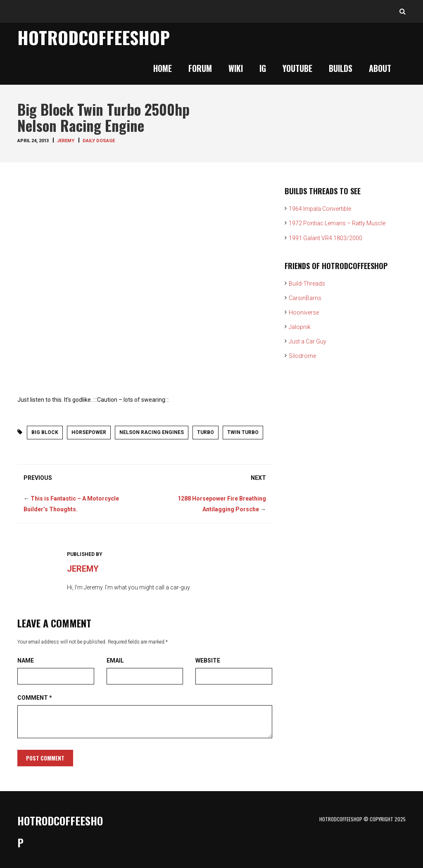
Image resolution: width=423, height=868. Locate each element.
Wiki (236, 68)
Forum (200, 68)
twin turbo (243, 432)
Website (208, 661)
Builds (341, 68)
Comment (35, 698)
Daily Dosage (99, 141)
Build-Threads (307, 284)
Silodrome (302, 356)
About (380, 68)
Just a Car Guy (308, 341)
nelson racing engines (152, 432)
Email (115, 661)
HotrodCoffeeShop (94, 37)
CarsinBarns (305, 298)
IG (263, 68)
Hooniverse (304, 312)
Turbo (206, 432)
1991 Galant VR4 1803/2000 (326, 238)
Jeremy (66, 141)
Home (163, 68)
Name (26, 661)
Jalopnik (300, 327)
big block (45, 432)
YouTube (297, 68)
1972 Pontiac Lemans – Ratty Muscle (337, 223)
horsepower (89, 432)
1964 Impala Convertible (320, 209)
